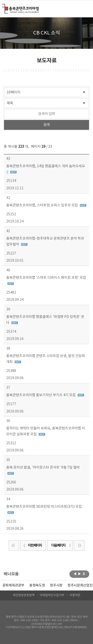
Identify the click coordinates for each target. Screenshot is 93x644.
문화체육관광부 (14, 586)
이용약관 (75, 595)
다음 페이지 (61, 546)
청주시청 (56, 586)
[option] (37, 586)
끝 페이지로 (79, 545)
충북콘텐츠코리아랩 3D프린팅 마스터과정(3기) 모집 (44, 507)
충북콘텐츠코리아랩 (3, 7)
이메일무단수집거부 (52, 595)
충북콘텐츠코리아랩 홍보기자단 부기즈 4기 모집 (41, 395)
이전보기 (75, 574)
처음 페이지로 (14, 545)
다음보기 (79, 574)
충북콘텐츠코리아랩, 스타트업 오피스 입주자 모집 (42, 205)
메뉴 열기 (86, 8)
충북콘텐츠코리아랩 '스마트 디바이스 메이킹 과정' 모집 (46, 278)
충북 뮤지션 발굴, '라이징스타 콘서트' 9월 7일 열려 (43, 468)
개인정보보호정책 (24, 595)
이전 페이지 (32, 546)
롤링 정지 (84, 574)
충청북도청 (37, 586)
